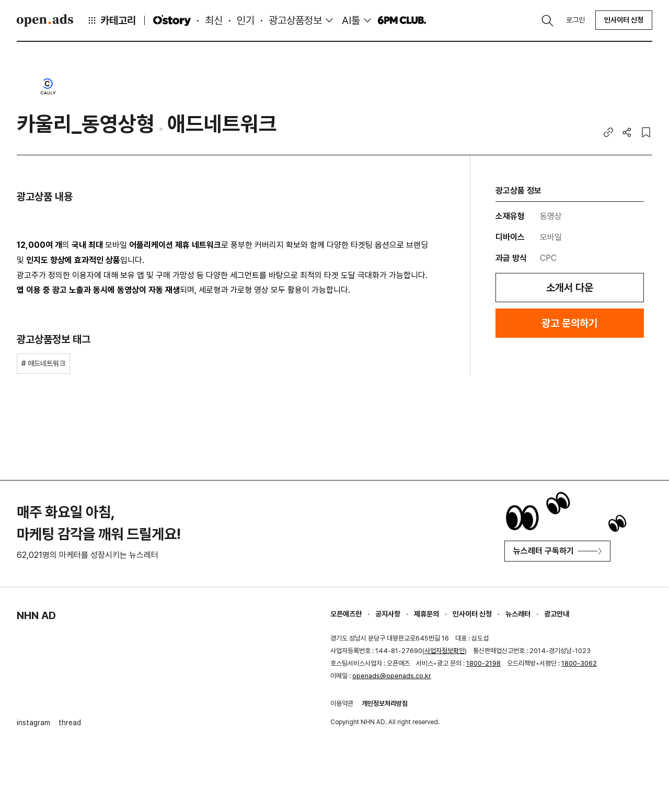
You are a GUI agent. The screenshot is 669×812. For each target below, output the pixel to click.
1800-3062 (579, 663)
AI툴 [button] (351, 20)
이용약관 (342, 704)
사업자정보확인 (445, 651)
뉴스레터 (518, 614)
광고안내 (557, 614)
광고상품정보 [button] (295, 20)
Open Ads (45, 20)
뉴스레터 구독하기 (557, 551)
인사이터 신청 (624, 20)
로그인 (575, 20)
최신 (214, 20)
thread (70, 723)
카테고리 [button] (111, 20)
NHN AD (36, 615)
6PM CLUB (402, 20)
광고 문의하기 (569, 323)
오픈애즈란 (346, 614)
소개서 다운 (570, 288)
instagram (33, 723)
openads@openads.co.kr (392, 676)
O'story (172, 20)
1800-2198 (483, 663)
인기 (246, 20)
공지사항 (388, 614)
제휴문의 (426, 614)
